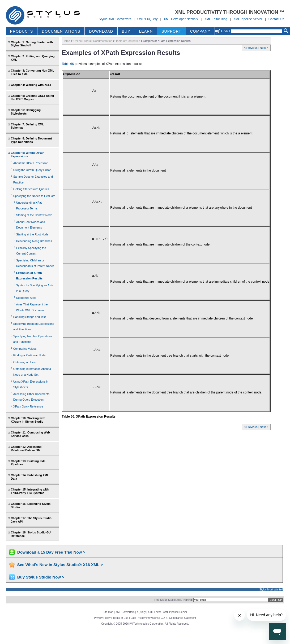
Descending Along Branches (34, 241)
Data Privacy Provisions (144, 618)
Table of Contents (127, 41)
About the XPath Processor (31, 163)
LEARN (146, 31)
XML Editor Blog (216, 19)
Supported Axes (26, 298)
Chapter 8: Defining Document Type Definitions (31, 140)
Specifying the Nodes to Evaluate (34, 196)
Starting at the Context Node (34, 215)
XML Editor (154, 612)
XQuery (141, 612)
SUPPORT (171, 31)
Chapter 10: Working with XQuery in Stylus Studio (28, 420)
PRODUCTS (22, 31)
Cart (223, 31)
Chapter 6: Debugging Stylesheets (26, 112)
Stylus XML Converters (115, 19)
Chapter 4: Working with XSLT (31, 85)
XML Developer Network (181, 19)
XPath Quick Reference (28, 406)
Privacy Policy (102, 618)
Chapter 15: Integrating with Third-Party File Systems (30, 491)
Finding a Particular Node (29, 355)
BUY (126, 31)
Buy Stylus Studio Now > (41, 577)
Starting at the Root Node (32, 234)
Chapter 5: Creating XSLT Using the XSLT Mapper (32, 97)
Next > (264, 48)
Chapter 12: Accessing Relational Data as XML (27, 448)
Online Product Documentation (93, 41)
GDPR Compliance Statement (178, 618)
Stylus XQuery (148, 19)
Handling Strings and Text (29, 317)
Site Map (108, 612)
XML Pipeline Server (248, 19)
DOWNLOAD (101, 31)
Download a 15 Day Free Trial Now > (51, 552)
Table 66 (68, 64)
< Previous (251, 48)
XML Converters (125, 612)
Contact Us (276, 19)
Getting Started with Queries (31, 189)
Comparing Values (25, 349)
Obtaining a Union (25, 362)
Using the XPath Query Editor (32, 170)
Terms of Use (120, 618)
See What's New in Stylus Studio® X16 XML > (60, 565)
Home (67, 41)
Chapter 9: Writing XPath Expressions (28, 154)
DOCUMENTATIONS (61, 31)
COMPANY (200, 31)
